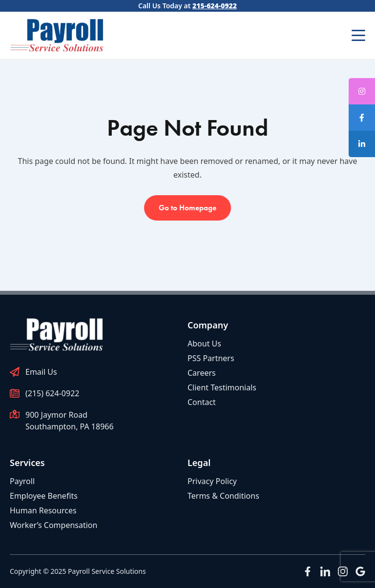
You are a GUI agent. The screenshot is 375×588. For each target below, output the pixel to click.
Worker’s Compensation (53, 525)
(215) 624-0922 (52, 393)
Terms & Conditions (223, 496)
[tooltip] (362, 118)
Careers (202, 373)
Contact (202, 402)
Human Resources (43, 510)
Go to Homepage (187, 208)
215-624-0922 (215, 6)
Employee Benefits (44, 496)
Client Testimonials (222, 387)
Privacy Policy (212, 481)
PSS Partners (211, 358)
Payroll (22, 481)
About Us (204, 344)
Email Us (41, 372)
